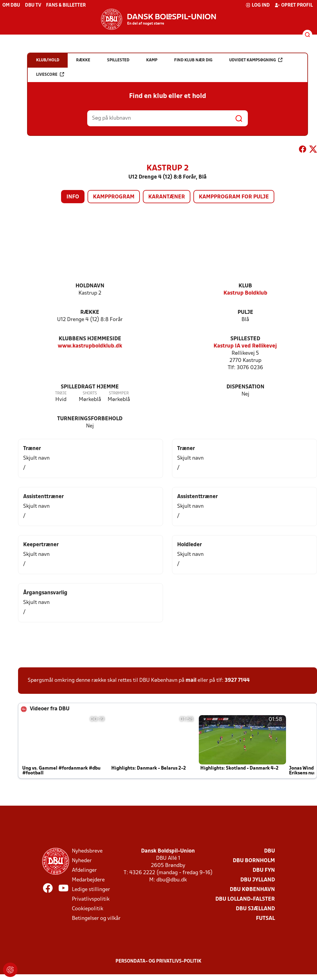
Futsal (265, 919)
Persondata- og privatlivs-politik (158, 961)
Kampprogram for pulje (234, 197)
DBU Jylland (258, 880)
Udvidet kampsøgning (256, 60)
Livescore (50, 74)
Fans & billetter (66, 5)
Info (73, 197)
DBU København (252, 890)
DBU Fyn (264, 870)
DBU (269, 851)
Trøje (61, 393)
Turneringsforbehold (90, 419)
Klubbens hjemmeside (90, 339)
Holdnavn (90, 286)
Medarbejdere (88, 880)
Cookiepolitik (88, 909)
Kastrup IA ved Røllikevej (245, 346)
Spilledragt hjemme (90, 387)
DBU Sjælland (255, 909)
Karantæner (167, 197)
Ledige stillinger (91, 890)
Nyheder (82, 861)
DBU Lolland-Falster (245, 899)
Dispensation (245, 387)
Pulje (245, 312)
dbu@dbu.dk (172, 880)
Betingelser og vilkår (96, 919)
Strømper (119, 393)
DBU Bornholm (254, 861)
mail (191, 680)
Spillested (245, 339)
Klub (245, 286)
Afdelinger (84, 870)
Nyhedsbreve (87, 851)
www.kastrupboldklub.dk (90, 346)
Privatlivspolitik (91, 899)
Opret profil (294, 5)
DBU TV (33, 5)
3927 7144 (237, 680)
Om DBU (11, 5)
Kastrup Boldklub (245, 293)
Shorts (90, 393)
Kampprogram (114, 197)
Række (90, 312)
